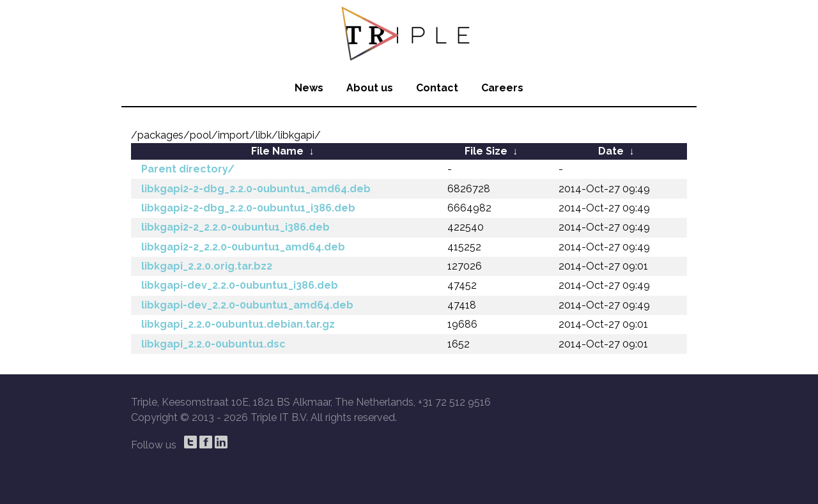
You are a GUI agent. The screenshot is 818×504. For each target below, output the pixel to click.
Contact (437, 88)
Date (611, 151)
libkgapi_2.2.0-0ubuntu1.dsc (213, 344)
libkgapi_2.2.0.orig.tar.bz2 (207, 266)
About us (370, 88)
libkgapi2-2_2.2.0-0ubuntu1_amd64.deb (243, 247)
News (309, 88)
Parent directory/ (188, 169)
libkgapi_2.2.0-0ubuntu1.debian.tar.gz (238, 324)
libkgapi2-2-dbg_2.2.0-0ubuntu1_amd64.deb (256, 189)
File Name (277, 151)
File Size (486, 151)
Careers (502, 88)
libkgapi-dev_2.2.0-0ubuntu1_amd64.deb (247, 305)
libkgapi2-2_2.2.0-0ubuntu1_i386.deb (235, 227)
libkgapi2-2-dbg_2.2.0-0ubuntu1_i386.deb (248, 208)
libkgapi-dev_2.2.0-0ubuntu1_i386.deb (240, 285)
